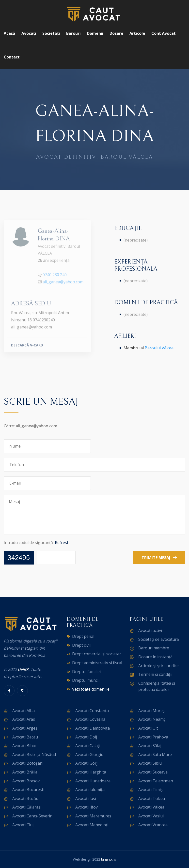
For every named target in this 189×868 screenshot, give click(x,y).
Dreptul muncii (86, 680)
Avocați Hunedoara (93, 781)
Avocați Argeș (25, 728)
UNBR (23, 669)
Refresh (62, 543)
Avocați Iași (86, 798)
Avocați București (28, 790)
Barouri (73, 33)
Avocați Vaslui (151, 816)
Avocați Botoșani (28, 763)
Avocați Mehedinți (92, 825)
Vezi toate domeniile (91, 689)
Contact (12, 57)
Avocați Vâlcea (151, 807)
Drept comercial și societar (97, 654)
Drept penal (83, 636)
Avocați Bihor (25, 746)
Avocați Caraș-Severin (32, 816)
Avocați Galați (88, 746)
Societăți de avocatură (159, 639)
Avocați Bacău (25, 737)
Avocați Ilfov (87, 807)
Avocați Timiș (150, 790)
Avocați (29, 33)
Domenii (95, 33)
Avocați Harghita (91, 772)
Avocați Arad (24, 719)
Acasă (9, 33)
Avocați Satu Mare (155, 755)
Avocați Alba (24, 711)
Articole (137, 33)
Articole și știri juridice (158, 666)
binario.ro (109, 859)
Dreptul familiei (86, 672)
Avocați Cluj (23, 825)
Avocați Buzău (25, 798)
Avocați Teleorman (156, 781)
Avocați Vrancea (153, 825)
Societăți (51, 33)
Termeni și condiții (155, 674)
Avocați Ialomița (90, 790)
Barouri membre (154, 648)
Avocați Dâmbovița (93, 728)
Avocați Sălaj (150, 746)
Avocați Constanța (92, 711)
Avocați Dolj (86, 737)
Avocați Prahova (153, 737)
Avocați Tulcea (152, 798)
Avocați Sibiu (150, 763)
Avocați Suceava (153, 772)
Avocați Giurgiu (89, 755)
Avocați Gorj (86, 763)
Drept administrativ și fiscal (97, 663)
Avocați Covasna (90, 719)
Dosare (116, 33)
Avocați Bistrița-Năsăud (34, 755)
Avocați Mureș (151, 711)
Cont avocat (164, 33)
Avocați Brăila (25, 772)
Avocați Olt (148, 728)
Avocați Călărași (27, 807)
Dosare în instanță (155, 657)
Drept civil (81, 645)
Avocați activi (150, 630)
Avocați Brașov (26, 781)
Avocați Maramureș (93, 816)
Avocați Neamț (152, 719)
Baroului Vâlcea (159, 348)
